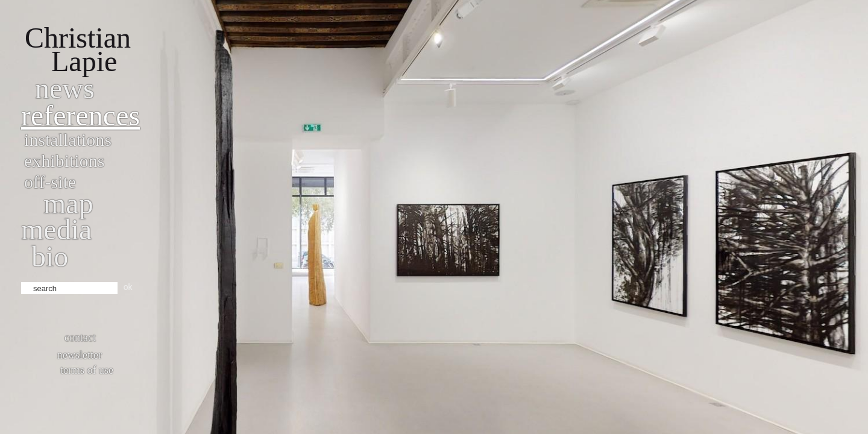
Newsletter (80, 355)
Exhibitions (64, 161)
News (65, 88)
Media (56, 229)
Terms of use (87, 370)
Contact (80, 338)
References (80, 115)
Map (68, 203)
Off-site (50, 182)
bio (50, 256)
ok (128, 287)
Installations (68, 140)
